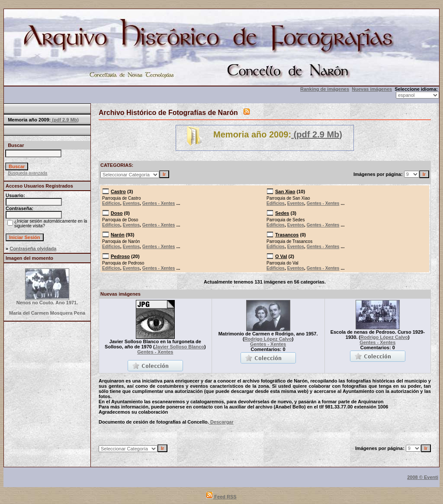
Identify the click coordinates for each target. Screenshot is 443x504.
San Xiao (285, 191)
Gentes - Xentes (159, 203)
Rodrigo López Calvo (268, 339)
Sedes (282, 213)
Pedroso (120, 256)
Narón (118, 235)
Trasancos (287, 235)
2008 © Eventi (423, 477)
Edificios (111, 203)
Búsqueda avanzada (27, 173)
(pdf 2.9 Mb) (65, 120)
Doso (117, 213)
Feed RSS (221, 497)
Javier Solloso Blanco (180, 347)
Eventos (131, 203)
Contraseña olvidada (33, 249)
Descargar (221, 422)
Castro (118, 191)
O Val (281, 256)
